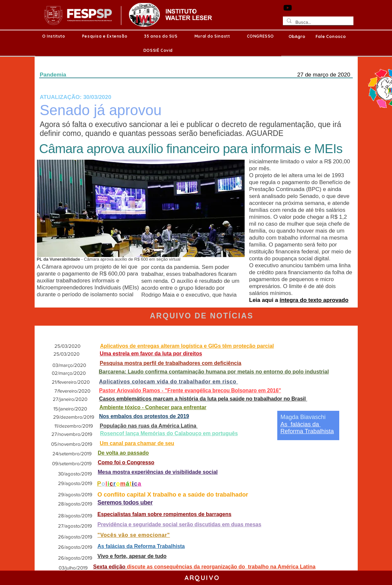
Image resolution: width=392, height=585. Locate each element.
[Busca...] (317, 22)
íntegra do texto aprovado (314, 300)
